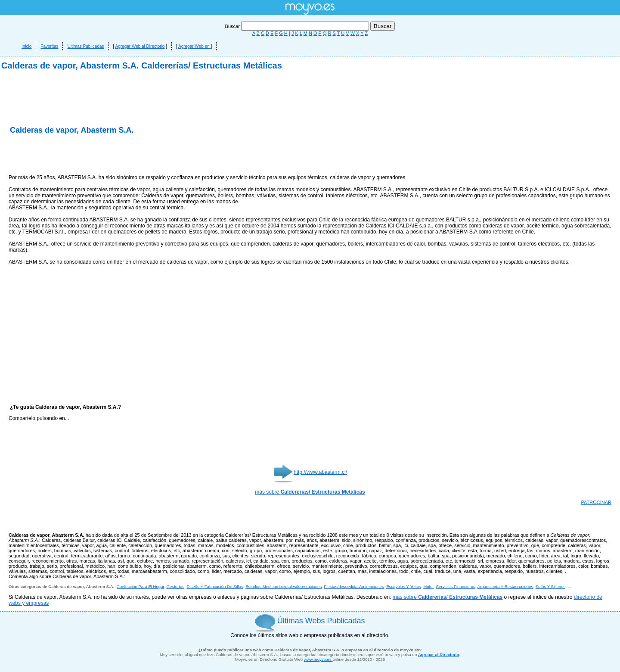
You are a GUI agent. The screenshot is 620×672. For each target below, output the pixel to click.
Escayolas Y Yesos (404, 586)
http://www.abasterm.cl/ (320, 472)
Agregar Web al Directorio (140, 46)
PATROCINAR (597, 502)
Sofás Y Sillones (551, 586)
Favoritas (49, 46)
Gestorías (176, 586)
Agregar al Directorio (439, 655)
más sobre (310, 492)
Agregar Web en (194, 46)
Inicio (26, 46)
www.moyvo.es (318, 659)
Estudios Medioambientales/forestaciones (284, 586)
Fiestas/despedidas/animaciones (354, 586)
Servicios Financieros (456, 586)
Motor (428, 586)
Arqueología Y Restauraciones (505, 586)
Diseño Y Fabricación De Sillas (215, 586)
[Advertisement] (109, 155)
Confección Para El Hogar (140, 586)
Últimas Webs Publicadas (321, 621)
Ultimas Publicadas (85, 46)
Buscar (298, 26)
